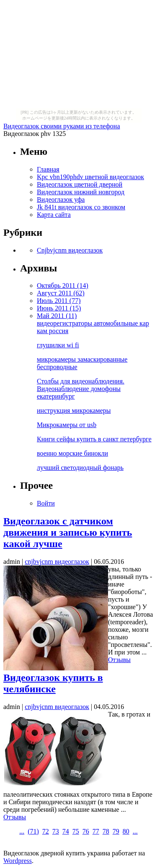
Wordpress (18, 861)
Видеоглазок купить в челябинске (53, 683)
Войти (46, 503)
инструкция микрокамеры (74, 411)
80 (126, 831)
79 (116, 831)
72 (46, 831)
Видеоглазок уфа (61, 199)
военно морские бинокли (72, 453)
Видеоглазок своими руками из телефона (62, 126)
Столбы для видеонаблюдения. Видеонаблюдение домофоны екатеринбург (81, 389)
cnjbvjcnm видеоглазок (57, 562)
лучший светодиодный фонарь (80, 468)
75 (76, 831)
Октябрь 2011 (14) (63, 285)
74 (66, 831)
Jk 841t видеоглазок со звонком (81, 207)
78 (106, 831)
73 (56, 831)
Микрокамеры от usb (67, 425)
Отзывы (119, 660)
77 (96, 831)
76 (86, 831)
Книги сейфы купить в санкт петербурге (94, 439)
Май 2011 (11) (57, 316)
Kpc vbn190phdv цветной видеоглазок (90, 177)
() (33, 831)
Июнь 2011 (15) (59, 308)
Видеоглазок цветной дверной (80, 184)
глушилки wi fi (58, 345)
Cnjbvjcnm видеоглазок (70, 250)
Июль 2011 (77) (59, 301)
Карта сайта (54, 215)
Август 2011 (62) (61, 293)
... (22, 831)
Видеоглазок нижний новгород (81, 192)
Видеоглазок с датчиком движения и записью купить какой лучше (68, 532)
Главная (48, 169)
